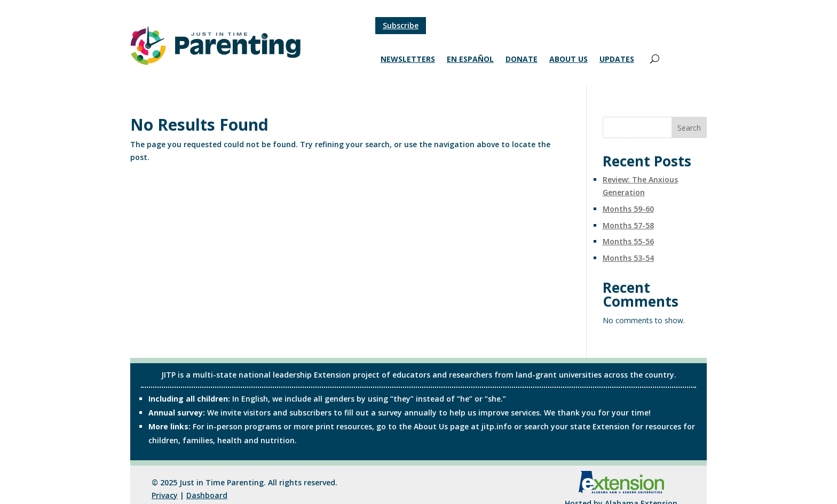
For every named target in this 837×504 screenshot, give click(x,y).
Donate (522, 60)
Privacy (165, 495)
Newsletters (408, 60)
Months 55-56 (628, 241)
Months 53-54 (628, 258)
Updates (617, 60)
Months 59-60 (628, 209)
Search (689, 128)
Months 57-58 (628, 225)
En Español (470, 60)
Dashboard (207, 495)
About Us (568, 60)
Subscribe (401, 25)
